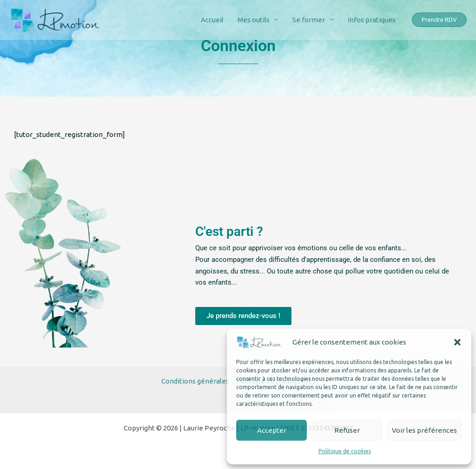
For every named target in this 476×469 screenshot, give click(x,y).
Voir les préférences (424, 430)
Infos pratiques (372, 20)
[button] (457, 342)
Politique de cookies (345, 451)
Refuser (347, 430)
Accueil (212, 20)
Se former (309, 20)
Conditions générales (195, 381)
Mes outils (254, 20)
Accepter (272, 430)
